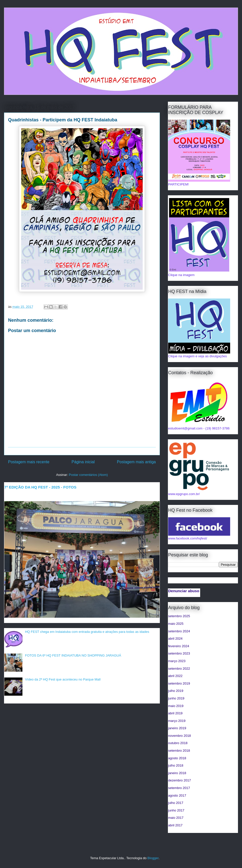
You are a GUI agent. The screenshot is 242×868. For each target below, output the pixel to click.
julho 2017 (176, 803)
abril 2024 (175, 639)
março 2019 (177, 721)
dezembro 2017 (179, 780)
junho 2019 (176, 698)
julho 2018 (176, 765)
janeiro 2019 (177, 728)
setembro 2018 (179, 751)
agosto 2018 (177, 758)
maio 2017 (176, 818)
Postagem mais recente (29, 462)
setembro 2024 (179, 631)
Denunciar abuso (184, 591)
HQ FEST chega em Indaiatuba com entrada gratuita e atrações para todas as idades (87, 632)
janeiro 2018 (177, 773)
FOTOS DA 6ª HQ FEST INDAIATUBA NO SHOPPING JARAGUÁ (73, 655)
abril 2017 (175, 825)
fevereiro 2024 (179, 646)
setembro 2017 (179, 788)
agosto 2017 (177, 795)
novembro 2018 (179, 736)
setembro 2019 (179, 683)
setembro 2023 (179, 653)
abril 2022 (175, 676)
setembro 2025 (179, 616)
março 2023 (177, 661)
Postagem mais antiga (136, 462)
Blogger (153, 858)
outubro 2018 (178, 743)
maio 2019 (176, 706)
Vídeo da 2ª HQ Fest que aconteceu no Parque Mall (63, 679)
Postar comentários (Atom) (88, 475)
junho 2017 (176, 810)
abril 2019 (175, 713)
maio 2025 (176, 624)
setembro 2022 (179, 669)
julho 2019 (176, 691)
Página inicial (83, 462)
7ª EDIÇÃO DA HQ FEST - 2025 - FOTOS (40, 487)
